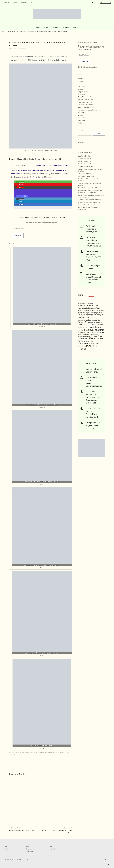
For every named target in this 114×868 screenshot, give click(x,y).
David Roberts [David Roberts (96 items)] (91, 316)
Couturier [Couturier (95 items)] (91, 314)
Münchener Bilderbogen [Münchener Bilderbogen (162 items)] (87, 332)
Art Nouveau (82, 120)
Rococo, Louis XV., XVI (85, 102)
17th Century (20, 752)
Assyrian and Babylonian (85, 166)
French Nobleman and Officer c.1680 (22, 829)
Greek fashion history (84, 159)
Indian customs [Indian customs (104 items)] (87, 325)
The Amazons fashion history (87, 176)
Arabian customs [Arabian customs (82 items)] (90, 303)
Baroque (21, 31)
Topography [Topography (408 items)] (90, 346)
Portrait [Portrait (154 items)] (100, 336)
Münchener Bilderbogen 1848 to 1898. (89, 202)
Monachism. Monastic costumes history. (90, 200)
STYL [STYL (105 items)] (94, 343)
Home (38, 28)
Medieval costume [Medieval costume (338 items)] (94, 330)
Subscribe (18, 236)
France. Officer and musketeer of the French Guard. (57, 830)
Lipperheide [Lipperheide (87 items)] (81, 330)
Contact (7, 849)
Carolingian (81, 87)
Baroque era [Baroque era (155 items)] (94, 310)
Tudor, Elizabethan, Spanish (86, 97)
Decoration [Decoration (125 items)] (99, 316)
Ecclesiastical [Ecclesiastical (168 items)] (83, 318)
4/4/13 (11, 49)
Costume (55, 28)
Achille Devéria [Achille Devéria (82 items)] (82, 303)
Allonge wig (12, 754)
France (43, 752)
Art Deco (81, 123)
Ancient (80, 79)
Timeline (14, 2)
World (65, 28)
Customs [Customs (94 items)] (85, 316)
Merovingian (82, 84)
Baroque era (17, 754)
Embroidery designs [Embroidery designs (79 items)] (94, 318)
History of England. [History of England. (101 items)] (95, 323)
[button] (20, 182)
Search (81, 131)
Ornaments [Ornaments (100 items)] (86, 334)
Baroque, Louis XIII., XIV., (86, 100)
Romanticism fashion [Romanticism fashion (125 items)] (85, 343)
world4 (15, 49)
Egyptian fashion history (85, 156)
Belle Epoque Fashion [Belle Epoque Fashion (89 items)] (88, 312)
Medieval (81, 89)
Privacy (28, 846)
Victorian (81, 115)
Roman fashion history (85, 174)
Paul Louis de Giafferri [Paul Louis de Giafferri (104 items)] (91, 336)
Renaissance (82, 94)
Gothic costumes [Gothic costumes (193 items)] (93, 320)
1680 (15, 752)
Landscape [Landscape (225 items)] (90, 327)
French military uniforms (26, 754)
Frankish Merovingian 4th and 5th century (90, 188)
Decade (5, 2)
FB (95, 2)
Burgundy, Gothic (83, 92)
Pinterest (92, 2)
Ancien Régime (26, 752)
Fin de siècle (82, 118)
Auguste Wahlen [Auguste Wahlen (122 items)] (83, 310)
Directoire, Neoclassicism (85, 105)
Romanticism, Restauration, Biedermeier (90, 110)
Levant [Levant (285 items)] (99, 327)
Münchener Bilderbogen (37, 754)
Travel (75, 28)
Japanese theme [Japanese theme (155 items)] (98, 325)
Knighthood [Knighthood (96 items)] (81, 328)
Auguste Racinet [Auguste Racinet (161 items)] (96, 308)
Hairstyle (47, 752)
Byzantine (81, 81)
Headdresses (52, 752)
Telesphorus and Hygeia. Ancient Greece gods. (93, 425)
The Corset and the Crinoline (87, 164)
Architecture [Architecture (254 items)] (84, 306)
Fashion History (11, 31)
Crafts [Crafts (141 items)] (96, 314)
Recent (46, 28)
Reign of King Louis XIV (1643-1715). (52, 165)
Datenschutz (30, 849)
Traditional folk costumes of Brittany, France (93, 229)
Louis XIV (57, 752)
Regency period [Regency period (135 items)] (83, 339)
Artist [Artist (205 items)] (87, 308)
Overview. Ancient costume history (88, 205)
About (31, 2)
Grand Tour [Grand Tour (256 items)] (83, 322)
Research (24, 2)
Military (61, 752)
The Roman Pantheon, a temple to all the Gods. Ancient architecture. (93, 397)
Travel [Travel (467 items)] (82, 349)
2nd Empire (81, 113)
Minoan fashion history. (85, 161)
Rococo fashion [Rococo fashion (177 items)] (96, 341)
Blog (51, 846)
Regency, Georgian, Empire (86, 107)
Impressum (29, 852)
